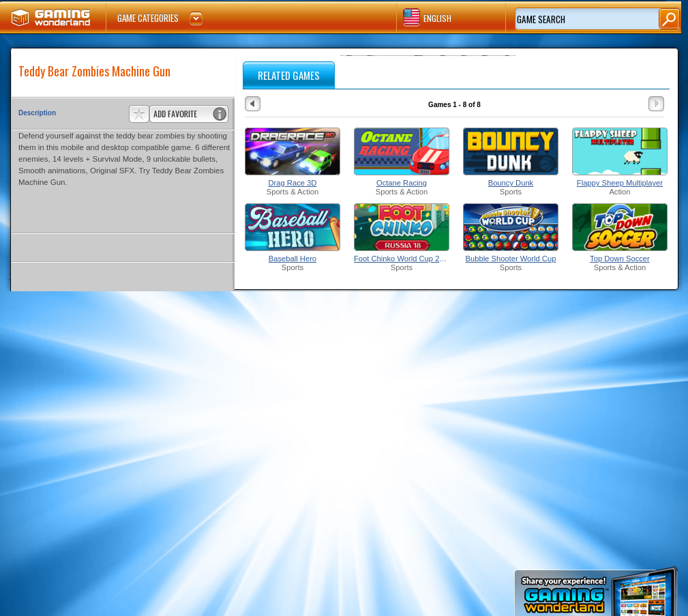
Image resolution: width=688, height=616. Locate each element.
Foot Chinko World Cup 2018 (402, 259)
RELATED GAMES (289, 75)
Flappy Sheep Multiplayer (620, 183)
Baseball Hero (293, 259)
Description (37, 113)
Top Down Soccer (620, 259)
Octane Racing (402, 183)
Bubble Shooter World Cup (511, 259)
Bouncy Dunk (511, 183)
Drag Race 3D (293, 183)
